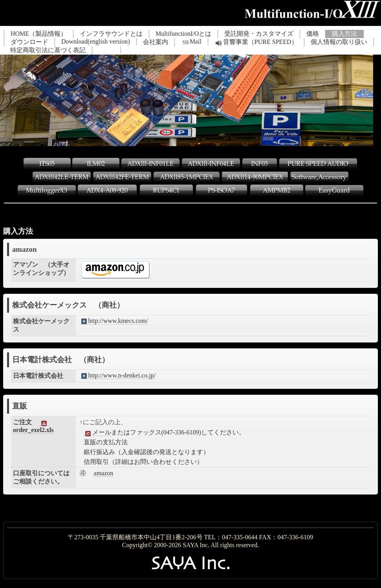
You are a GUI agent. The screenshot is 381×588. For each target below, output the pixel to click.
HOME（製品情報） (39, 34)
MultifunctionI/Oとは (183, 34)
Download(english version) (96, 41)
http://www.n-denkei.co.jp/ (118, 376)
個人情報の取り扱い (339, 42)
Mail (191, 42)
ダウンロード (29, 42)
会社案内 (156, 42)
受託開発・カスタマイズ (259, 34)
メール (97, 432)
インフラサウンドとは (111, 34)
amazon (104, 473)
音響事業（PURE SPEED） (256, 42)
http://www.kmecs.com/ (114, 321)
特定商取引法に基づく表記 (48, 50)
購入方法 (344, 34)
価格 (313, 34)
